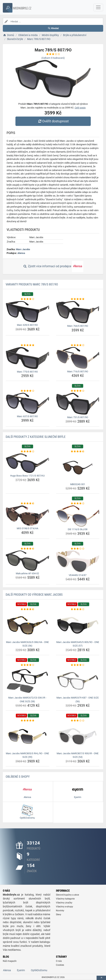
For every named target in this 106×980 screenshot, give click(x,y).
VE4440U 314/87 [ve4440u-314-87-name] (78, 575)
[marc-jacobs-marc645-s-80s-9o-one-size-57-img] (78, 625)
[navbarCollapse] (98, 8)
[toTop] (101, 978)
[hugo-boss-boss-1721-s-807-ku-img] (27, 463)
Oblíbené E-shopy (18, 777)
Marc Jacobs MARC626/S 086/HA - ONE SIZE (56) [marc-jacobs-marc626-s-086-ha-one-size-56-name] (27, 644)
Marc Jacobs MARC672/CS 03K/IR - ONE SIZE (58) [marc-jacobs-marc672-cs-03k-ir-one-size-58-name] (27, 700)
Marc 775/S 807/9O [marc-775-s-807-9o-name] (27, 372)
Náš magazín (10, 961)
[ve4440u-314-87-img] (78, 561)
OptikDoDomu (39, 970)
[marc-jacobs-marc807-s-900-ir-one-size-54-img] (78, 737)
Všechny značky (64, 903)
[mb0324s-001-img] (78, 467)
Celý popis (80, 108)
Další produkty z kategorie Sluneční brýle (36, 437)
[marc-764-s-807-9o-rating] (78, 299)
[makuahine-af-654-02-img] (27, 561)
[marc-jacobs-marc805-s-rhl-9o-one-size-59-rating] (27, 721)
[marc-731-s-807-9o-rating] (78, 391)
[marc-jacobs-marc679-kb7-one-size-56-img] (78, 681)
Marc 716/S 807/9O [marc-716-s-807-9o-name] (78, 371)
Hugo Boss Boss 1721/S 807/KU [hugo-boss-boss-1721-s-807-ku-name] (27, 476)
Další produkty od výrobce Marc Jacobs (34, 595)
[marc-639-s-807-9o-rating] (27, 299)
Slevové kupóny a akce (67, 895)
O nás (59, 961)
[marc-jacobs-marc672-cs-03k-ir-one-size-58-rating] (27, 665)
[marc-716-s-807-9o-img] (78, 358)
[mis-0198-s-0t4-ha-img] (27, 516)
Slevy (59, 915)
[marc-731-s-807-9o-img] (78, 404)
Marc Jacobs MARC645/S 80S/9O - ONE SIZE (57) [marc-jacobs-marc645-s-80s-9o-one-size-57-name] (78, 644)
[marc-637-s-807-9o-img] (27, 403)
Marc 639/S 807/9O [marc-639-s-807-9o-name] (27, 325)
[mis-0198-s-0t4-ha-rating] (27, 504)
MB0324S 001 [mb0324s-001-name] (78, 484)
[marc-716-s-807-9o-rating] (78, 345)
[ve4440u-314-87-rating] (78, 549)
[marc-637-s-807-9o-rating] (27, 391)
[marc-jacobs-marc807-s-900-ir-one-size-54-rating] (78, 721)
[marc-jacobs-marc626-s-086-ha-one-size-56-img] (27, 625)
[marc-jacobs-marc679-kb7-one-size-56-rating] (78, 665)
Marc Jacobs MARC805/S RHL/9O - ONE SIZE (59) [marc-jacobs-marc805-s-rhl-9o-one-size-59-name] (27, 755)
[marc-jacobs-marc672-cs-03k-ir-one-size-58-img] (27, 681)
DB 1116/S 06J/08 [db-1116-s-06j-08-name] (78, 529)
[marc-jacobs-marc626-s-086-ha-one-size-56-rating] (27, 609)
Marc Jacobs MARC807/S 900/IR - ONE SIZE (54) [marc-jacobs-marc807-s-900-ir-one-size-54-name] (78, 755)
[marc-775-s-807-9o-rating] (27, 345)
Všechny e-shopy (64, 907)
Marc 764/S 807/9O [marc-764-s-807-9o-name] (78, 326)
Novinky (60, 911)
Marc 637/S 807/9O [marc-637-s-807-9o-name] (27, 416)
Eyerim (21, 970)
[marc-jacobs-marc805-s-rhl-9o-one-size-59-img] (27, 737)
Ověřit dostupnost (53, 121)
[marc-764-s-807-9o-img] (78, 312)
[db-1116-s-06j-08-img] (78, 516)
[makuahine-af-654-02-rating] (27, 549)
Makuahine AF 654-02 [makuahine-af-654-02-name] (27, 573)
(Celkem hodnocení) (53, 58)
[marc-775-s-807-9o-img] (27, 358)
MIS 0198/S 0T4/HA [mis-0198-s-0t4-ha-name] (27, 528)
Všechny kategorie (65, 899)
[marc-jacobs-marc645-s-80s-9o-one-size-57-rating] (78, 609)
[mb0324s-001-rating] (78, 452)
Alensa (21, 253)
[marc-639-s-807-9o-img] (27, 312)
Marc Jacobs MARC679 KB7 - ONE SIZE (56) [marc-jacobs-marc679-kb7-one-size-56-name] (78, 700)
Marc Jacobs (23, 249)
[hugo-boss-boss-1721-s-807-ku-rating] (27, 452)
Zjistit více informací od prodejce (53, 266)
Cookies (60, 965)
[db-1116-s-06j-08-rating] (78, 504)
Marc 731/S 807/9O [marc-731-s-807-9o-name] (78, 417)
